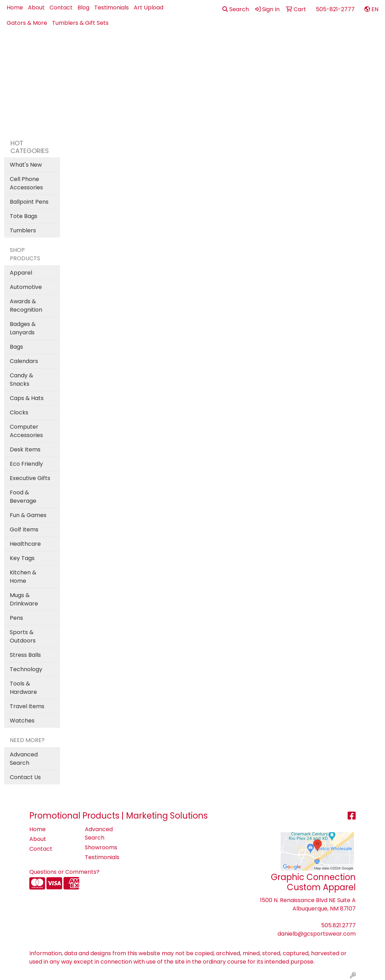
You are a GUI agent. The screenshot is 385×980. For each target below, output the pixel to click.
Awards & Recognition (26, 306)
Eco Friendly (26, 464)
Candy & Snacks (21, 380)
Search (236, 9)
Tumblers (23, 230)
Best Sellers (173, 46)
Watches (22, 721)
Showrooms (101, 847)
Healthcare (25, 544)
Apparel (140, 46)
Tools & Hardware (23, 688)
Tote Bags (24, 216)
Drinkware (233, 46)
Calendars (24, 361)
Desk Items (25, 449)
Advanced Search (24, 759)
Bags (201, 46)
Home (15, 8)
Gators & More (27, 23)
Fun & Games (28, 515)
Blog (83, 8)
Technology (26, 669)
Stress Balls (25, 655)
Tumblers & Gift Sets (80, 23)
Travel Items (27, 706)
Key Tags (22, 558)
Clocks (19, 412)
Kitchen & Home (23, 577)
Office (313, 46)
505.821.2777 (338, 925)
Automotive (26, 287)
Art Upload (149, 8)
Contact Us (25, 777)
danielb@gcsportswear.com (317, 934)
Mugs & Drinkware (24, 599)
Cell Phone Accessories (26, 183)
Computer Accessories (26, 431)
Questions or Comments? (64, 872)
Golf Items (24, 529)
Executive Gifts (30, 478)
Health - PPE (276, 46)
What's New (26, 165)
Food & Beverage (23, 497)
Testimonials (112, 8)
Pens (340, 46)
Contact (61, 8)
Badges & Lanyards (23, 328)
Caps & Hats (27, 398)
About (36, 8)
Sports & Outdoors (23, 636)
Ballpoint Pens (29, 202)
